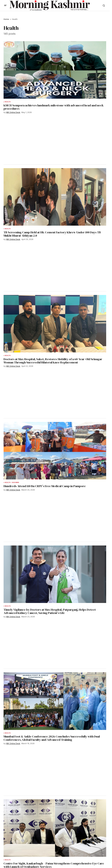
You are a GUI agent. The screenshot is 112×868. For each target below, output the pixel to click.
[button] (5, 5)
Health (8, 102)
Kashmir (15, 483)
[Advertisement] (30, 139)
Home (6, 19)
